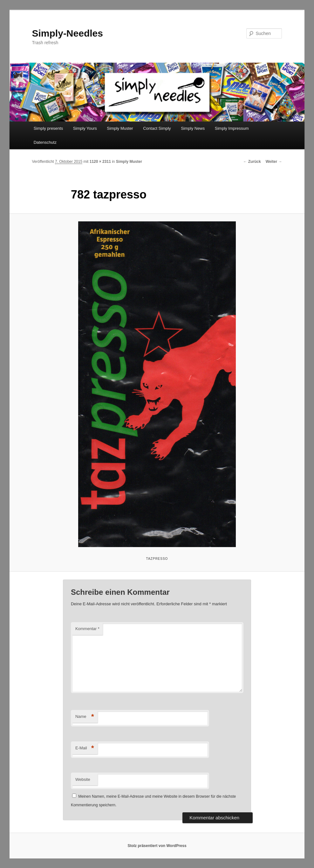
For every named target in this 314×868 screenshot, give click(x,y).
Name (85, 717)
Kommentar (87, 629)
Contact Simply (157, 128)
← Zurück (252, 162)
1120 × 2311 (100, 162)
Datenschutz (45, 142)
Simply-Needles (68, 33)
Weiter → (274, 162)
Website (83, 779)
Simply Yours (85, 128)
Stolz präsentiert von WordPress (157, 846)
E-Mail (85, 748)
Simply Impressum (232, 128)
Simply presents (48, 128)
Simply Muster (120, 128)
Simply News (193, 128)
